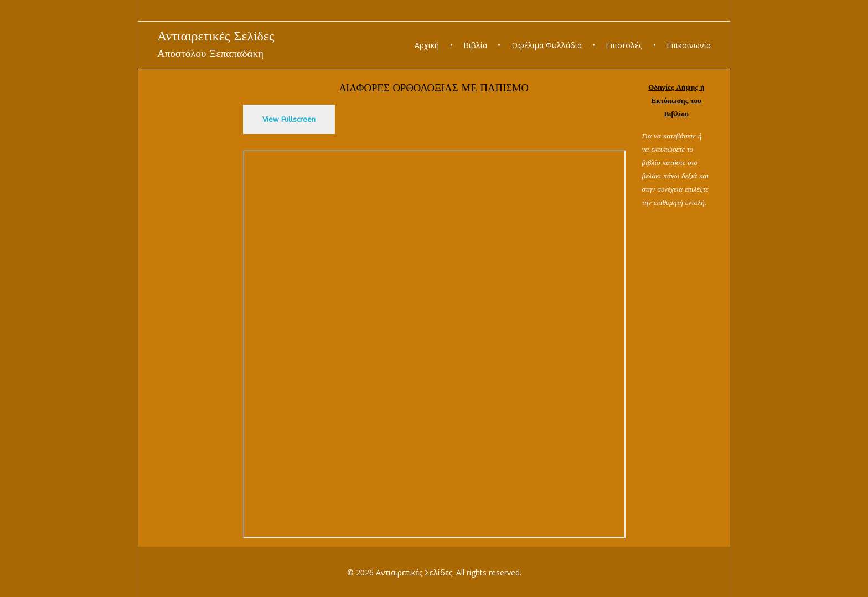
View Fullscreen (289, 119)
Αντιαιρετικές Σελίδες (216, 36)
